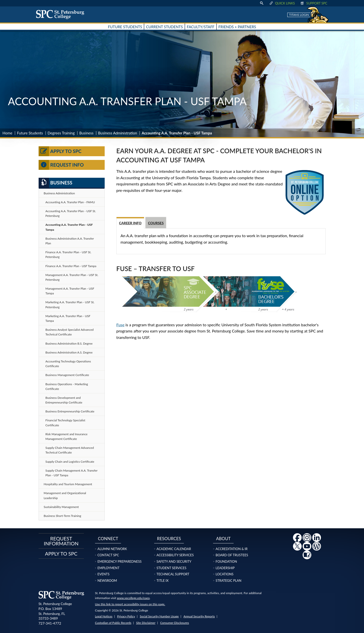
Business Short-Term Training (63, 516)
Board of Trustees (232, 555)
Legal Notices (104, 616)
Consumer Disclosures (175, 623)
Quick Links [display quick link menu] (282, 3)
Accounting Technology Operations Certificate (68, 364)
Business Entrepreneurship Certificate (70, 411)
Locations (224, 574)
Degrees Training (61, 133)
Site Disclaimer (146, 623)
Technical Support (173, 574)
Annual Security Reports (199, 616)
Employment (109, 568)
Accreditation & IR (231, 549)
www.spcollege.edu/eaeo (133, 598)
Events (103, 574)
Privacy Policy (126, 616)
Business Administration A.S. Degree (69, 352)
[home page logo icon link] (62, 14)
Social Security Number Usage (159, 616)
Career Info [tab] (130, 223)
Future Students (30, 133)
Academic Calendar (174, 549)
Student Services (171, 568)
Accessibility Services (175, 555)
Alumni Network (112, 549)
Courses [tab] (156, 223)
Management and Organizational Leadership (65, 495)
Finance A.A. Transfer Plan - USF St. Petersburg (68, 254)
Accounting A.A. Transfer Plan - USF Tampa (69, 227)
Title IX (163, 581)
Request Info (61, 165)
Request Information (61, 541)
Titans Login (299, 15)
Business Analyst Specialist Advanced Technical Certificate (70, 332)
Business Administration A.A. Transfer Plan (70, 241)
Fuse (120, 325)
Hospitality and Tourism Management (68, 484)
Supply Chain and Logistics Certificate (70, 462)
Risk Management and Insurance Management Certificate (67, 436)
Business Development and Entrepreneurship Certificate (64, 400)
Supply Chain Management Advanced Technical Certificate (70, 450)
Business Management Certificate (67, 375)
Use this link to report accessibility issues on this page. (130, 604)
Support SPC (314, 3)
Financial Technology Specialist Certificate (65, 423)
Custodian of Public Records (113, 623)
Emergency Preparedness (120, 561)
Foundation (226, 561)
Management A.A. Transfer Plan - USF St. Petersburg (72, 277)
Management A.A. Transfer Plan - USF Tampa (70, 291)
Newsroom (107, 581)
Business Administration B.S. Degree (69, 343)
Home (7, 133)
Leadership (225, 568)
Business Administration (118, 133)
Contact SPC (108, 555)
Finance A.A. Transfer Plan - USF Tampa (71, 266)
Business (86, 133)
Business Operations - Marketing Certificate (67, 386)
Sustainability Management (61, 507)
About (223, 539)
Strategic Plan (228, 581)
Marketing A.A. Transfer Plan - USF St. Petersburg (70, 304)
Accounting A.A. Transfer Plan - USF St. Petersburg (71, 213)
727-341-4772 (50, 623)
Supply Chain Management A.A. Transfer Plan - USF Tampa (72, 473)
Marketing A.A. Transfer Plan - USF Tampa (68, 318)
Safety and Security (174, 561)
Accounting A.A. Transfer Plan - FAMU (70, 202)
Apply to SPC (60, 151)
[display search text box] (262, 3)
